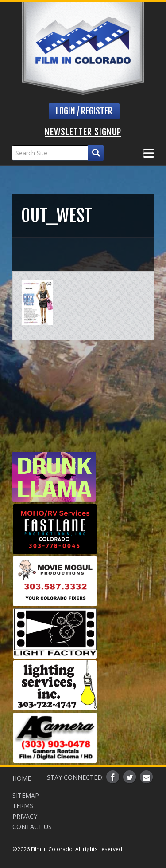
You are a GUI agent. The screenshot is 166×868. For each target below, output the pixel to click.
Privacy (25, 816)
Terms (23, 806)
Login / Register (84, 111)
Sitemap (26, 795)
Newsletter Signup (83, 132)
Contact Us (32, 827)
